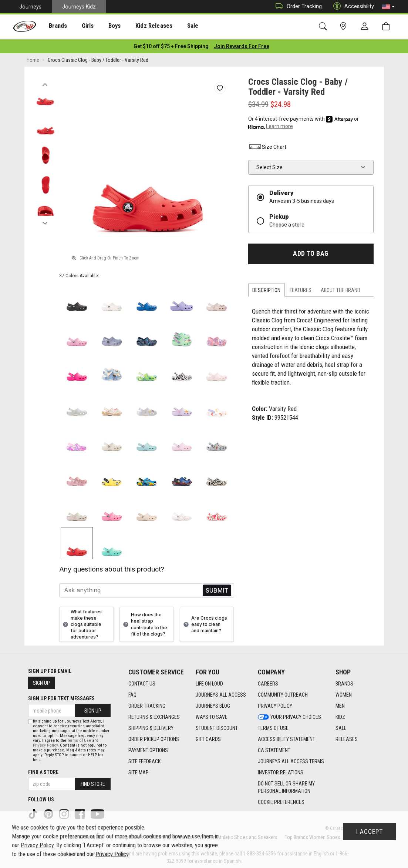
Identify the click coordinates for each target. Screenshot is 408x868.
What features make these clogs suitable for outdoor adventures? (81, 622)
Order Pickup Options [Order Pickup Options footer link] (154, 737)
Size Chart (267, 145)
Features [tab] (301, 288)
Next (45, 219)
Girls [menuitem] (80, 26)
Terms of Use (79, 739)
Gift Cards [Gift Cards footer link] (208, 737)
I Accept (370, 832)
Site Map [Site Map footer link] (139, 771)
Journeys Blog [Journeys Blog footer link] (213, 704)
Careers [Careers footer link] (268, 682)
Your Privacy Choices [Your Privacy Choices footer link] (289, 715)
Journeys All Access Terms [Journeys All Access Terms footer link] (291, 760)
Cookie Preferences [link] (281, 800)
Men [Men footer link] (340, 704)
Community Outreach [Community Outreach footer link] (283, 693)
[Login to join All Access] (171, 44)
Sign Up (41, 681)
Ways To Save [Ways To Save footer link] (212, 715)
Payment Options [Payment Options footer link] (148, 748)
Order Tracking (297, 6)
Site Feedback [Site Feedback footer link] (144, 760)
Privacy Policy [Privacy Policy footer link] (275, 704)
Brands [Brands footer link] (344, 682)
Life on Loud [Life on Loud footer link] (209, 682)
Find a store (43, 770)
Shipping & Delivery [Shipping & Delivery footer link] (151, 726)
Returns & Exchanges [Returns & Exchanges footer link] (154, 715)
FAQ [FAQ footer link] (132, 693)
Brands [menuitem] (54, 26)
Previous (45, 81)
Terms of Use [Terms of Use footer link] (273, 726)
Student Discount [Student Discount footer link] (217, 726)
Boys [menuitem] (105, 26)
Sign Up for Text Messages (61, 697)
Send (217, 588)
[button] (388, 7)
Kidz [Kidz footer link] (340, 715)
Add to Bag (311, 252)
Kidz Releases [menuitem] (141, 26)
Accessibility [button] (352, 6)
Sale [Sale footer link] (341, 726)
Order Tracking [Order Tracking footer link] (147, 704)
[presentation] (54, 26)
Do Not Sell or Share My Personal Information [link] (286, 785)
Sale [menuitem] (177, 26)
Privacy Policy (45, 743)
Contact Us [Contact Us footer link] (142, 682)
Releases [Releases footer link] (347, 737)
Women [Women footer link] (344, 693)
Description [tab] (266, 288)
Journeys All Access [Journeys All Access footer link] (221, 693)
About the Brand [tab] (340, 288)
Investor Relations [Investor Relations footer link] (281, 771)
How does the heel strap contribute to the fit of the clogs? (144, 622)
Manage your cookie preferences (50, 836)
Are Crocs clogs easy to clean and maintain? (204, 622)
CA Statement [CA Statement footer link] (274, 748)
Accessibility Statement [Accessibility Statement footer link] (286, 737)
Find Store (93, 782)
